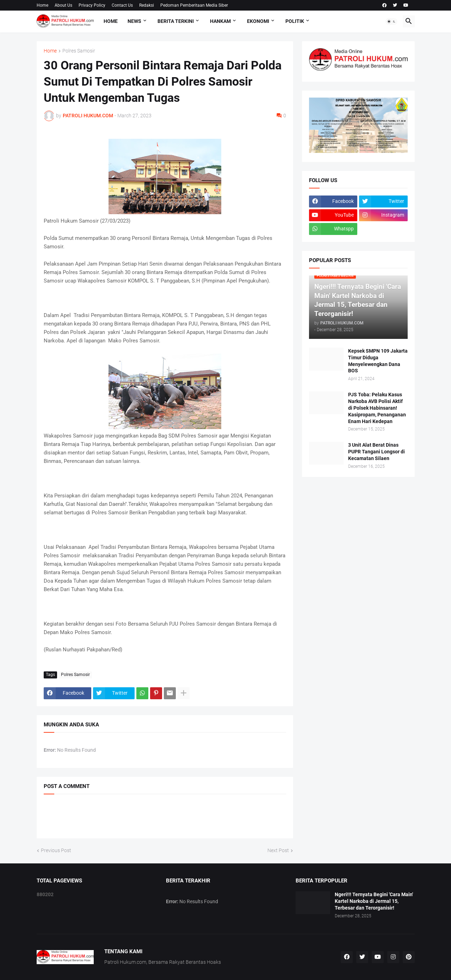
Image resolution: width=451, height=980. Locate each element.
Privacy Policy (92, 5)
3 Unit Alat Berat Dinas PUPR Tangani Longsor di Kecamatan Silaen (376, 452)
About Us (63, 5)
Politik (295, 21)
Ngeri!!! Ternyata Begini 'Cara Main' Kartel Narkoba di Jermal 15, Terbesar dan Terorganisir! (374, 901)
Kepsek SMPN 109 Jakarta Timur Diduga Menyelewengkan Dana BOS (378, 361)
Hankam (220, 21)
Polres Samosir (79, 51)
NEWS (134, 21)
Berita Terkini (176, 21)
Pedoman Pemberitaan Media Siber (194, 5)
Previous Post (56, 850)
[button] (391, 21)
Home (42, 5)
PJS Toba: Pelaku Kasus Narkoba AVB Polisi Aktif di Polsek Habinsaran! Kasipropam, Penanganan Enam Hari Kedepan (377, 408)
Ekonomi (258, 21)
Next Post (278, 850)
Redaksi (147, 5)
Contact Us (122, 5)
